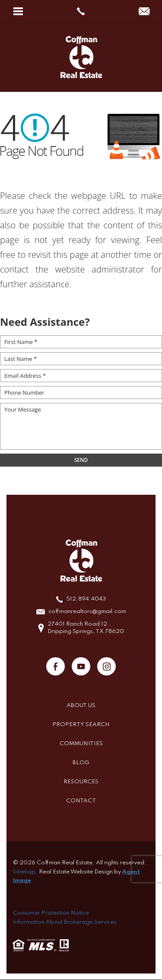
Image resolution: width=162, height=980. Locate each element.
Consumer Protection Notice (51, 913)
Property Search (81, 725)
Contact (81, 801)
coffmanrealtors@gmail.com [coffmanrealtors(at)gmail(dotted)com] (87, 612)
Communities (81, 744)
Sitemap (24, 872)
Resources (81, 782)
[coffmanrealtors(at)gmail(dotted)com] (144, 12)
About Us (81, 706)
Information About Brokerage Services (65, 922)
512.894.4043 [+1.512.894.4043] (86, 599)
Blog (81, 763)
